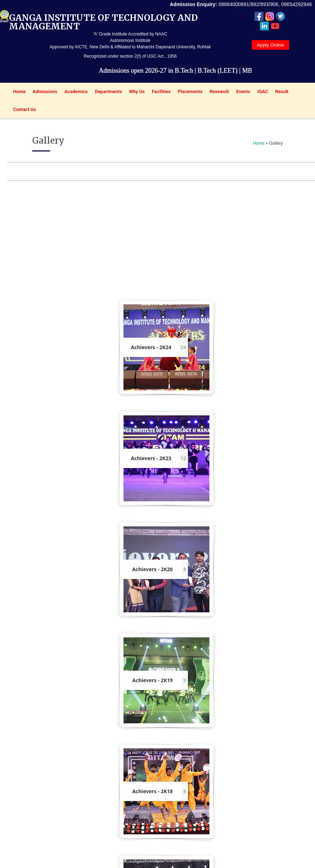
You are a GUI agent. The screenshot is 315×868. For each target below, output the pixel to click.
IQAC (261, 92)
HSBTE (49, 790)
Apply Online (271, 45)
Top (244, 861)
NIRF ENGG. (82, 770)
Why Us (135, 92)
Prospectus (164, 757)
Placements (188, 92)
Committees (137, 797)
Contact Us (24, 109)
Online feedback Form (106, 760)
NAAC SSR (81, 753)
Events (241, 92)
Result (280, 92)
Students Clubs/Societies (137, 829)
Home (17, 92)
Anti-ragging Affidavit (105, 823)
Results (159, 766)
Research (218, 92)
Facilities (159, 92)
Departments (107, 92)
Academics (74, 92)
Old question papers (133, 781)
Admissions (43, 92)
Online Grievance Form (107, 783)
